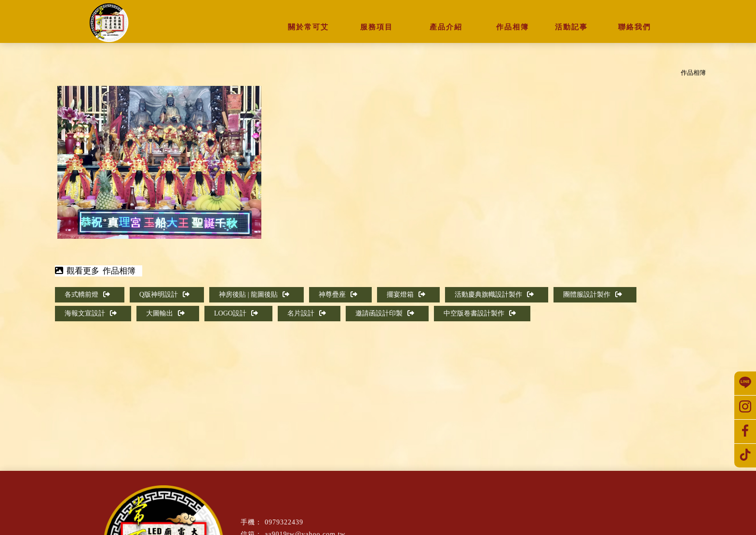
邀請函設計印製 (385, 313)
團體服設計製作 (593, 295)
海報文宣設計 (91, 313)
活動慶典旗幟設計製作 (494, 295)
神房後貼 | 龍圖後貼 (254, 295)
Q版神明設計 (164, 295)
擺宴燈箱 (406, 295)
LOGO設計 (236, 313)
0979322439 (284, 522)
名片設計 (307, 313)
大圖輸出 (165, 313)
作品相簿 (693, 73)
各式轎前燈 (87, 295)
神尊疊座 (338, 295)
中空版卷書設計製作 (480, 313)
